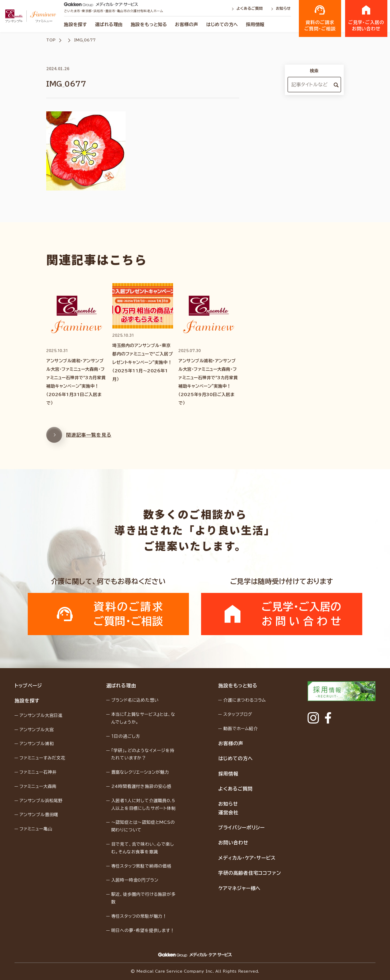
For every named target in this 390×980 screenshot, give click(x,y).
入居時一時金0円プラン (135, 880)
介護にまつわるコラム (245, 700)
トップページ (28, 686)
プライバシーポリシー (242, 827)
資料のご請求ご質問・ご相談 (320, 18)
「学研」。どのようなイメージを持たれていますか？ (143, 754)
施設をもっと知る (149, 24)
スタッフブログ (238, 714)
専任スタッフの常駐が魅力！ (139, 916)
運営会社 (228, 812)
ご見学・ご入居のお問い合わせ (366, 18)
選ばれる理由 (109, 24)
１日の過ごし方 (126, 736)
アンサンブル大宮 (37, 730)
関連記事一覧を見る (79, 438)
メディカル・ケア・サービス (247, 858)
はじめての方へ (222, 24)
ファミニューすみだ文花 (42, 758)
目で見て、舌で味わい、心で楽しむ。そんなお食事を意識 (143, 848)
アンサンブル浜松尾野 (41, 801)
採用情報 (255, 24)
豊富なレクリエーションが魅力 (140, 772)
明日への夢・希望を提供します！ (143, 930)
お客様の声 (187, 24)
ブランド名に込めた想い (135, 700)
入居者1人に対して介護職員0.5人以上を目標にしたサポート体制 (143, 804)
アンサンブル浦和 (37, 744)
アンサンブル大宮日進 (41, 715)
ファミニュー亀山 (36, 829)
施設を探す (76, 24)
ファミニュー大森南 (38, 786)
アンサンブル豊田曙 (39, 815)
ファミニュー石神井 (38, 772)
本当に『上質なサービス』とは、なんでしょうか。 (143, 718)
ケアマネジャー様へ (239, 888)
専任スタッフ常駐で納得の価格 (141, 866)
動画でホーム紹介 (240, 729)
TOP (51, 40)
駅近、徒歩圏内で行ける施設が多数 (143, 898)
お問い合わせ (233, 843)
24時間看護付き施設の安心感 (141, 786)
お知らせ (281, 8)
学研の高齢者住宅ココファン (250, 873)
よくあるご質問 (248, 8)
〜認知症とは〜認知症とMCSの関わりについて (143, 826)
